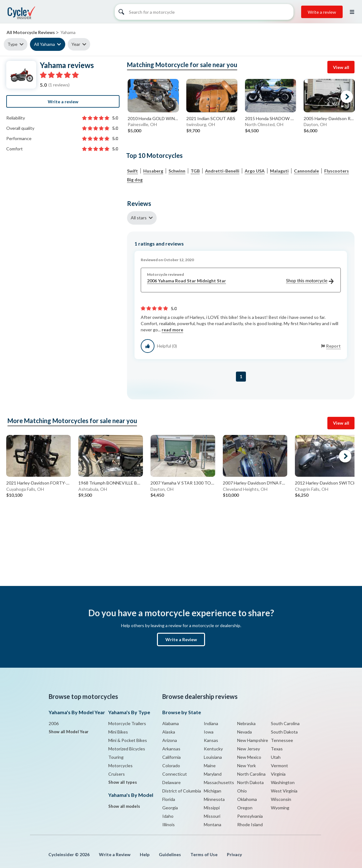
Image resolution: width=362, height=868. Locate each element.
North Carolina (251, 774)
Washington (283, 782)
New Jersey (249, 749)
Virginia (278, 774)
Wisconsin (281, 799)
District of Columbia (182, 791)
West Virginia (284, 791)
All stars (139, 218)
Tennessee (282, 740)
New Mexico (249, 757)
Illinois (169, 824)
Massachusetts (219, 782)
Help (145, 854)
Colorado (171, 766)
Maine (210, 766)
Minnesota (214, 799)
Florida (169, 799)
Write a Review (181, 639)
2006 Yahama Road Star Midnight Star (240, 281)
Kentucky (213, 749)
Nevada (245, 732)
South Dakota (284, 732)
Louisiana (213, 757)
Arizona (170, 740)
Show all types (123, 782)
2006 (54, 723)
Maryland (213, 774)
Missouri (212, 816)
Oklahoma (247, 799)
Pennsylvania (250, 816)
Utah (276, 757)
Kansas (211, 740)
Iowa (209, 732)
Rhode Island (250, 824)
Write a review (322, 12)
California (171, 757)
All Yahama (44, 44)
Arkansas (171, 749)
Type (12, 44)
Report (333, 346)
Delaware (171, 782)
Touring (116, 757)
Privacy (234, 854)
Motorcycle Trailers (127, 723)
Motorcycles (120, 766)
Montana (213, 824)
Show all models (124, 806)
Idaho (168, 816)
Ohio (242, 791)
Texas (277, 749)
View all (341, 67)
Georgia (170, 808)
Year (76, 44)
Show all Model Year (69, 732)
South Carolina (285, 723)
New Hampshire (253, 740)
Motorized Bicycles (127, 749)
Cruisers (117, 774)
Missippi (212, 808)
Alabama (171, 723)
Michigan (213, 791)
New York (247, 766)
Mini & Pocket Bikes (128, 740)
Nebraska (246, 723)
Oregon (245, 808)
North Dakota (250, 782)
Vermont (279, 766)
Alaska (169, 732)
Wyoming (280, 808)
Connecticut (175, 774)
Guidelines (170, 854)
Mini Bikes (118, 732)
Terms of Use (204, 854)
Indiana (211, 723)
